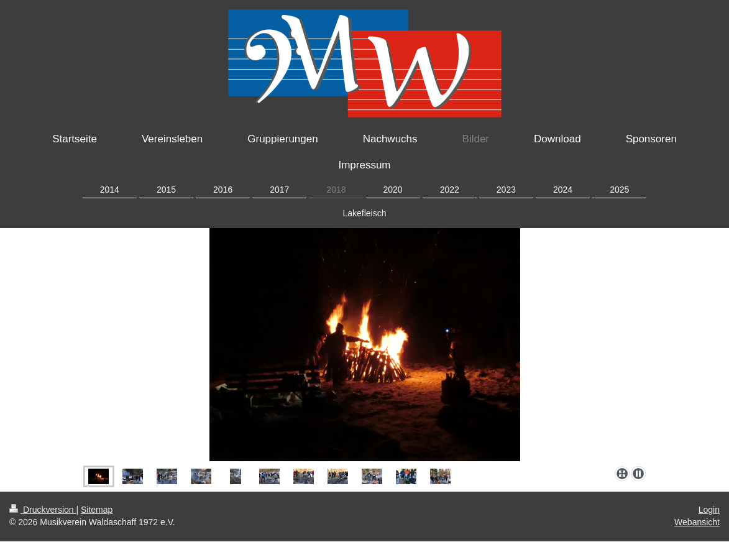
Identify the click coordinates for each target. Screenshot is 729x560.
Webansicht (697, 522)
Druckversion (43, 510)
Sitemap (97, 510)
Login (709, 510)
